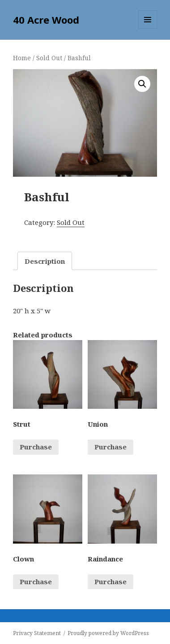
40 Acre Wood (46, 20)
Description (45, 261)
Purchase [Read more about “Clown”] (36, 582)
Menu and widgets (148, 29)
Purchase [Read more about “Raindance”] (110, 582)
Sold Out (49, 58)
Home (22, 58)
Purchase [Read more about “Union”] (110, 447)
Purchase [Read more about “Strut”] (36, 447)
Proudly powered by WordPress (108, 633)
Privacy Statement (37, 633)
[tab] (45, 261)
